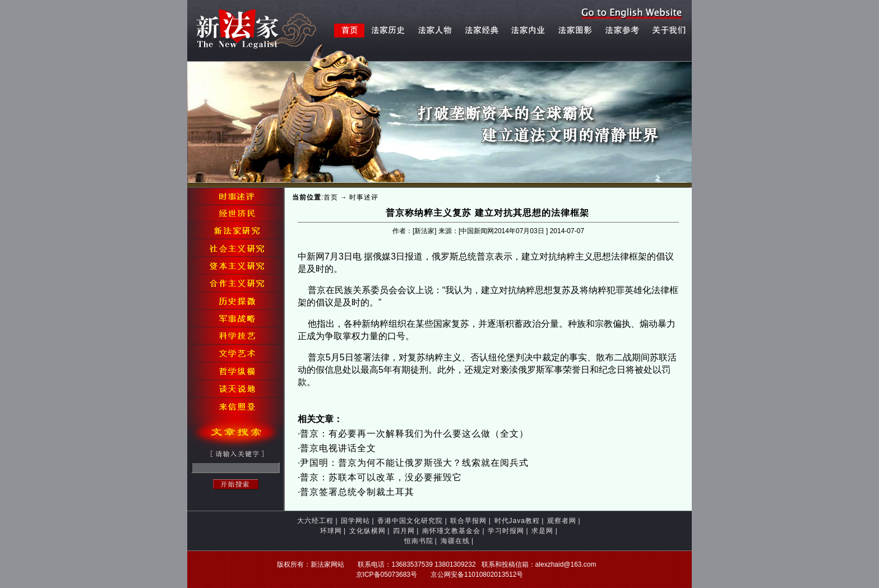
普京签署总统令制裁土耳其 (357, 492)
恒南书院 (419, 541)
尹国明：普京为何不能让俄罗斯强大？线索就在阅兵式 (414, 463)
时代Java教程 (517, 521)
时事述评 (364, 197)
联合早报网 (468, 521)
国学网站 (355, 521)
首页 (331, 197)
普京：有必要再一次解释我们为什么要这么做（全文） (414, 434)
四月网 (404, 531)
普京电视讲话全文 (338, 448)
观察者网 (562, 521)
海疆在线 (455, 541)
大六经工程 (315, 521)
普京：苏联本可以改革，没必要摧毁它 (381, 477)
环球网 (331, 531)
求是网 (542, 531)
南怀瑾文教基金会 (451, 531)
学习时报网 (506, 531)
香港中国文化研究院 (410, 521)
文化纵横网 (367, 531)
